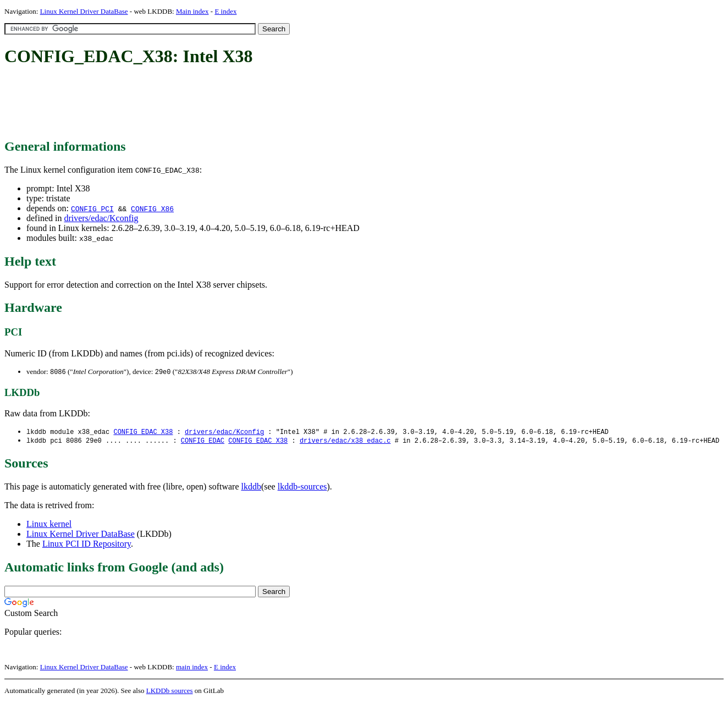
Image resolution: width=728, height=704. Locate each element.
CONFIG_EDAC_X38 (143, 433)
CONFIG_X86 (152, 208)
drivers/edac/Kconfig (101, 218)
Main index (192, 11)
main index (192, 669)
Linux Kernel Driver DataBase (84, 11)
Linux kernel (49, 526)
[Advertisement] (205, 103)
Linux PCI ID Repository (87, 545)
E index (225, 11)
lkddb (251, 488)
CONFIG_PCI (92, 208)
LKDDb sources (170, 692)
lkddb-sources (302, 488)
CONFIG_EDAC (203, 442)
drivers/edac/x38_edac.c (345, 442)
